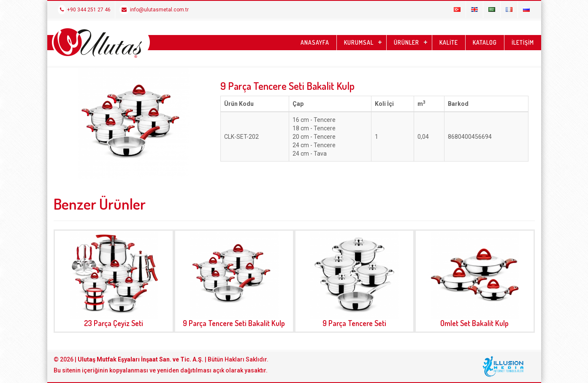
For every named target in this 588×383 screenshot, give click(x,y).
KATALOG (485, 42)
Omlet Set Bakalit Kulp (474, 323)
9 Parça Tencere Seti (354, 323)
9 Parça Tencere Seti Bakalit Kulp (234, 323)
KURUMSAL (359, 42)
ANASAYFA (315, 42)
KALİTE (449, 42)
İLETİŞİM (523, 42)
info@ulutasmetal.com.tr (154, 10)
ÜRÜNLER (406, 42)
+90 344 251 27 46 (84, 10)
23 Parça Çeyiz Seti (114, 323)
